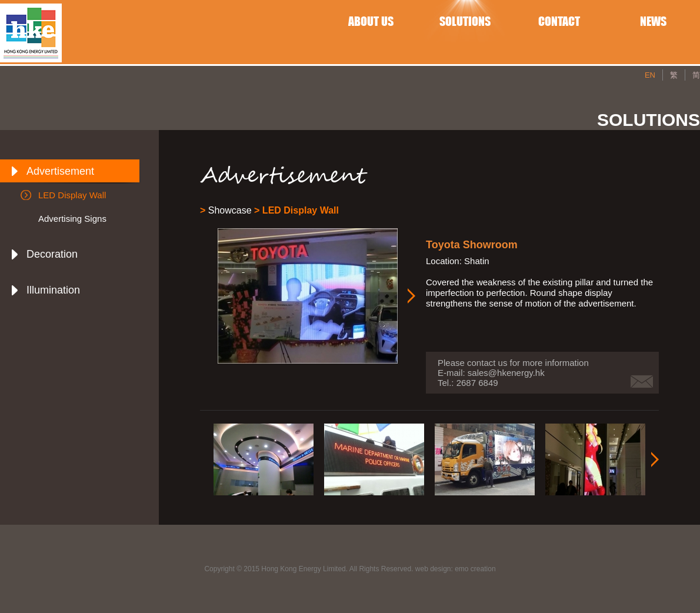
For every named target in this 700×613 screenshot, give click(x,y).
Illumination (53, 290)
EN (650, 75)
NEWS (653, 21)
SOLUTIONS (465, 21)
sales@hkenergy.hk (506, 373)
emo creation (475, 569)
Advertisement (60, 171)
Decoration (52, 254)
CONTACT (559, 21)
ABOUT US (371, 21)
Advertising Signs (72, 219)
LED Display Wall (72, 195)
